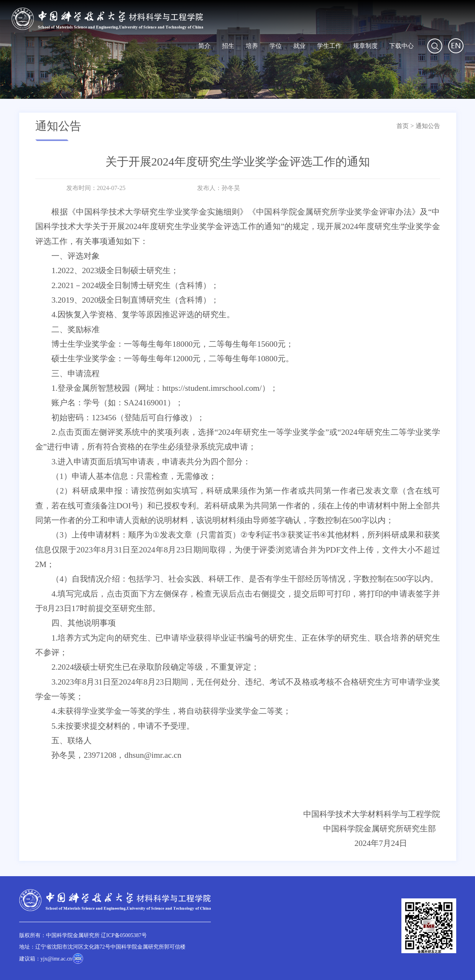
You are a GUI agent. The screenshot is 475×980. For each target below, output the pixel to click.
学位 (276, 46)
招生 (228, 46)
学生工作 (329, 46)
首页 (403, 126)
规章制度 (365, 46)
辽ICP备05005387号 (124, 935)
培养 (252, 46)
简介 (204, 46)
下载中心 (401, 46)
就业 (299, 46)
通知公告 (428, 126)
